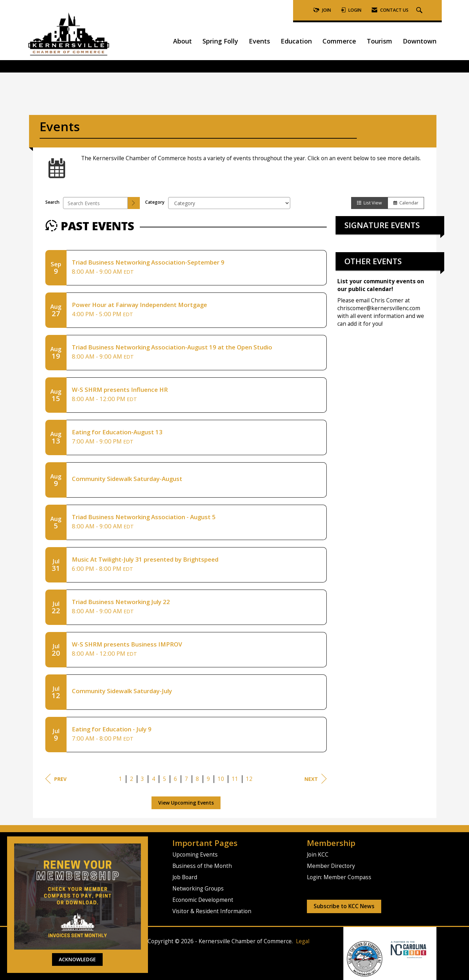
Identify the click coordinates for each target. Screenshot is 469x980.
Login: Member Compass (339, 877)
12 (249, 779)
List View (369, 203)
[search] (134, 203)
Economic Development (203, 900)
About (182, 41)
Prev (56, 779)
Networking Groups (198, 889)
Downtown (420, 41)
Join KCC (318, 855)
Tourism (379, 41)
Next (316, 779)
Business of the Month (202, 866)
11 (235, 779)
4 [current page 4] (153, 779)
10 (221, 779)
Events (259, 41)
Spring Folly (220, 41)
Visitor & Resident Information (212, 911)
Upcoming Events (195, 855)
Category (155, 202)
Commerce (339, 41)
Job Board (185, 877)
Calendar (406, 203)
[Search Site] (420, 10)
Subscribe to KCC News (344, 906)
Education (296, 41)
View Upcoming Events (186, 803)
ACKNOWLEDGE (77, 959)
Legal (303, 941)
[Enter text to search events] (95, 203)
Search (52, 202)
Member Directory (331, 866)
